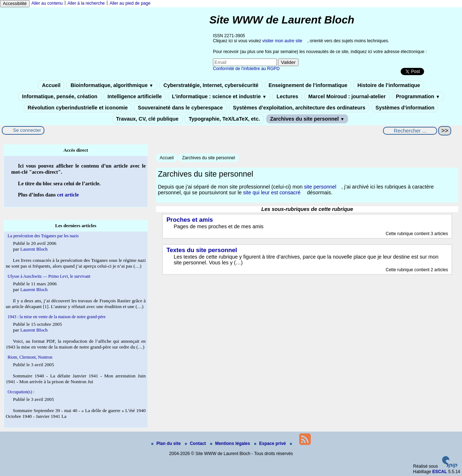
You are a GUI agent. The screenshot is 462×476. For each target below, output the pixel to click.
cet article (68, 195)
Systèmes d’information (405, 108)
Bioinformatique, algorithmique (112, 85)
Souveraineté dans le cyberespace (180, 108)
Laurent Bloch (34, 249)
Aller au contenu (47, 3)
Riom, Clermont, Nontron (30, 357)
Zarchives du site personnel (307, 119)
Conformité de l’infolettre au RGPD (246, 69)
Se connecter (27, 130)
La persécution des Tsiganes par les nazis (43, 236)
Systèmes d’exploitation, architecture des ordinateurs (299, 108)
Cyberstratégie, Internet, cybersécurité (211, 85)
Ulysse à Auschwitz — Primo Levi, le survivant (49, 276)
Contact (196, 443)
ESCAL (440, 472)
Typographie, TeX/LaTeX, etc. (225, 119)
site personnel (320, 187)
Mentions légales (231, 443)
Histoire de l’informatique (389, 85)
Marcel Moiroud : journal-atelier (347, 96)
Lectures (287, 96)
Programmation (418, 96)
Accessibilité (15, 4)
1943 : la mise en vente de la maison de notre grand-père (57, 317)
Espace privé (271, 443)
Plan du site (167, 443)
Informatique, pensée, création (60, 96)
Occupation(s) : (21, 392)
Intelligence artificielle (135, 96)
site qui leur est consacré (272, 192)
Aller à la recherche (86, 3)
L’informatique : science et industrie (219, 96)
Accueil (51, 85)
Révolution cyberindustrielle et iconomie (78, 108)
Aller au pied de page (130, 3)
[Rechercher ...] (410, 131)
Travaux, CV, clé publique (147, 119)
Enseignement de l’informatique (308, 85)
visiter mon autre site (282, 41)
